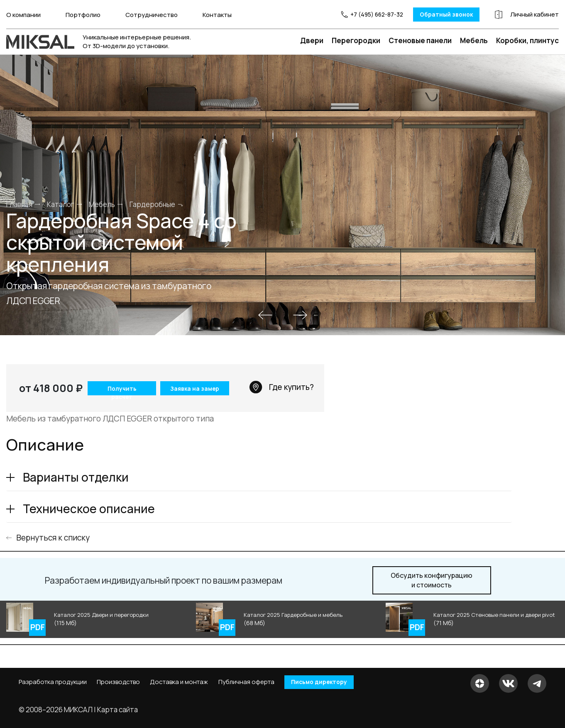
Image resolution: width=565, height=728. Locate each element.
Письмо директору (323, 682)
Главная (19, 203)
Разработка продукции (53, 682)
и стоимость (432, 580)
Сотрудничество (152, 14)
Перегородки (356, 40)
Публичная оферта (246, 682)
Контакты (217, 14)
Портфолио (83, 14)
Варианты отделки (76, 477)
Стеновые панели (420, 40)
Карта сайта (117, 709)
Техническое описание (89, 508)
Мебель (474, 40)
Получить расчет (120, 389)
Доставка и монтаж (179, 682)
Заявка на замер (194, 388)
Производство (118, 682)
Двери (312, 40)
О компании (23, 14)
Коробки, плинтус (527, 40)
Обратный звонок (431, 14)
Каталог (61, 203)
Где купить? (281, 387)
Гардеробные (152, 203)
